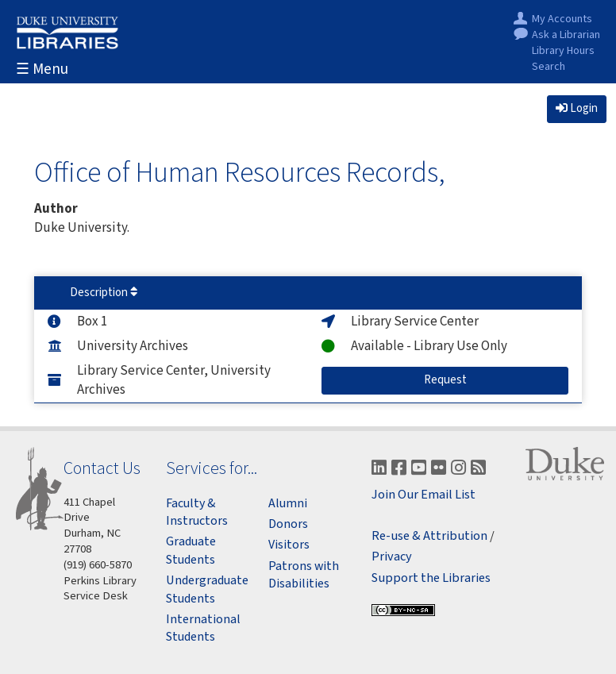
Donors (288, 524)
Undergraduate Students (207, 589)
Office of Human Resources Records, (240, 172)
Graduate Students (191, 550)
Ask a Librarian (566, 35)
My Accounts (562, 19)
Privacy (392, 557)
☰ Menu (42, 69)
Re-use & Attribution (429, 536)
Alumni (288, 503)
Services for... (212, 468)
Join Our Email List (423, 495)
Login (577, 108)
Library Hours (563, 51)
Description (104, 293)
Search (549, 67)
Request (459, 379)
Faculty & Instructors (197, 512)
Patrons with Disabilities (304, 575)
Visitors (289, 545)
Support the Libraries (431, 578)
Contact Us (102, 468)
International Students (203, 628)
